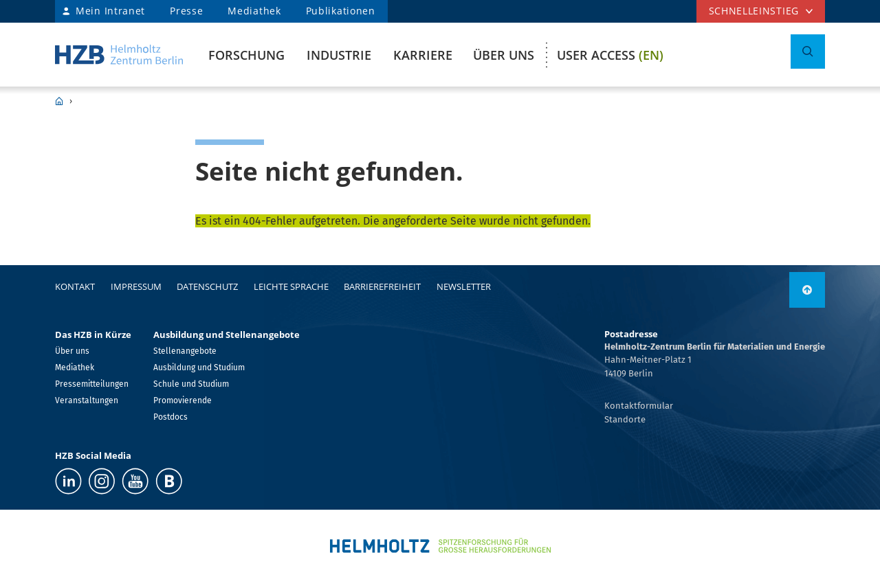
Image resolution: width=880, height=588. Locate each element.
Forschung (246, 55)
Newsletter (464, 286)
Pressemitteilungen (92, 384)
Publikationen (341, 11)
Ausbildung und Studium (199, 367)
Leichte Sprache (291, 286)
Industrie (339, 55)
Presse (186, 11)
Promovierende (183, 400)
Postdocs (170, 417)
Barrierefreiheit (382, 286)
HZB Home (59, 101)
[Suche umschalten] (808, 52)
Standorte (625, 419)
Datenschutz (207, 286)
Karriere (423, 55)
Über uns (504, 55)
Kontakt (75, 286)
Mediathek (254, 11)
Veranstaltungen (87, 400)
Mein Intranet (110, 11)
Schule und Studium (191, 384)
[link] (807, 290)
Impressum (136, 286)
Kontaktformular (639, 406)
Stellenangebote (185, 351)
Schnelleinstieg (754, 11)
